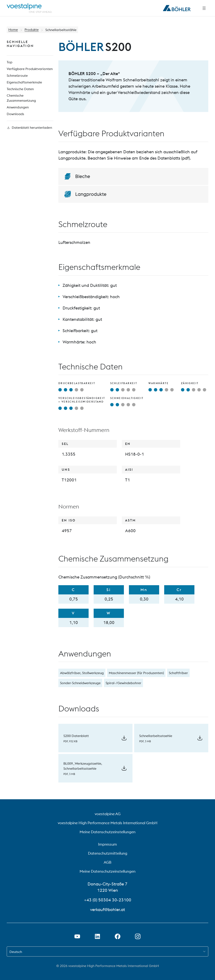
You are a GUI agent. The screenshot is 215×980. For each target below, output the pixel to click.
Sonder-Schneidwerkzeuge (80, 683)
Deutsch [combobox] (16, 952)
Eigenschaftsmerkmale (24, 82)
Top (10, 62)
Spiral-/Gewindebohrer (123, 683)
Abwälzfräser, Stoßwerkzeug (82, 673)
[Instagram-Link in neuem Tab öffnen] (138, 936)
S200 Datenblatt (76, 736)
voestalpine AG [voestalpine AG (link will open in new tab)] (108, 814)
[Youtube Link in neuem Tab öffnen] (77, 936)
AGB (107, 862)
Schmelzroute (17, 76)
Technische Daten (20, 89)
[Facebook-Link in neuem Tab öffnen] (118, 936)
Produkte (32, 30)
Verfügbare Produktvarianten (30, 69)
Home (13, 30)
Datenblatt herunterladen (29, 128)
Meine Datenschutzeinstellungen (107, 832)
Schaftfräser (178, 673)
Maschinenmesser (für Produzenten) (136, 673)
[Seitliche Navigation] (204, 8)
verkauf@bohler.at (107, 909)
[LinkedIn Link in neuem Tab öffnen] (97, 936)
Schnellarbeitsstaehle (156, 736)
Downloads (15, 114)
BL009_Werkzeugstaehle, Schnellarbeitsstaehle (83, 766)
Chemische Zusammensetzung (21, 98)
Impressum (107, 844)
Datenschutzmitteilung (108, 853)
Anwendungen (18, 108)
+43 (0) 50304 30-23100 (108, 900)
